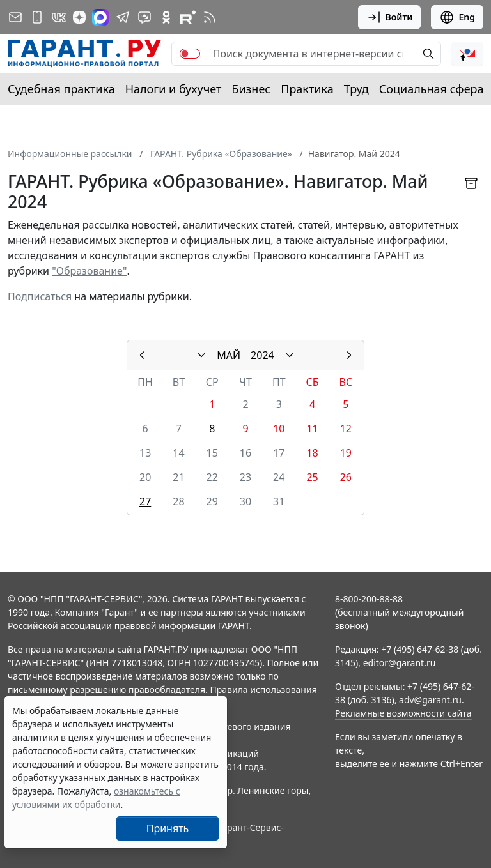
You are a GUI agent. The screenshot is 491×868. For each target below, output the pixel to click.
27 (145, 501)
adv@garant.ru (430, 700)
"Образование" (89, 271)
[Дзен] (79, 17)
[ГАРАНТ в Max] (100, 17)
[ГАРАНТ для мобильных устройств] (37, 17)
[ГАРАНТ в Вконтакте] (59, 17)
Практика (307, 89)
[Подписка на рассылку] (15, 17)
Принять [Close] (168, 828)
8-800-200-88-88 (369, 599)
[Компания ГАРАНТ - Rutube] (188, 17)
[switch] (190, 54)
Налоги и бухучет (174, 89)
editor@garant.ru (400, 663)
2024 (262, 355)
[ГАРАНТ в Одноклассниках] (166, 17)
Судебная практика (61, 89)
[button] (467, 54)
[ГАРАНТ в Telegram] (123, 17)
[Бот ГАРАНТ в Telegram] (144, 17)
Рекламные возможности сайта (403, 713)
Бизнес (251, 89)
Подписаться (40, 296)
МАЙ (229, 355)
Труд (356, 89)
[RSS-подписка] (210, 17)
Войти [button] (390, 17)
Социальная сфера (432, 89)
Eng (457, 17)
